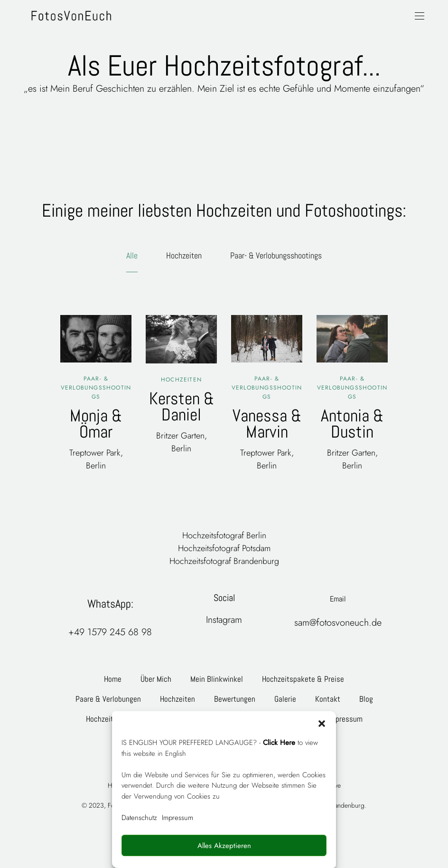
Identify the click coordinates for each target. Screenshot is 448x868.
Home (113, 679)
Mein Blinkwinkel (217, 679)
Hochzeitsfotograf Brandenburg (224, 561)
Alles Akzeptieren (224, 846)
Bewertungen (235, 699)
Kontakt (328, 699)
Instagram (224, 620)
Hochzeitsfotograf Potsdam (224, 548)
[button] (322, 723)
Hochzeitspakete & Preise (303, 679)
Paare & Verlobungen (108, 699)
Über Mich (156, 679)
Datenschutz (139, 818)
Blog (366, 699)
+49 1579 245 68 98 (110, 632)
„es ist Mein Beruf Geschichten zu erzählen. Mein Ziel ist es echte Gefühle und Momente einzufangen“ (224, 89)
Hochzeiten (184, 255)
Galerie (285, 699)
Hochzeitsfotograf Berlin (224, 535)
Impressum (177, 818)
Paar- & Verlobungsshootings (276, 255)
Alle (132, 255)
